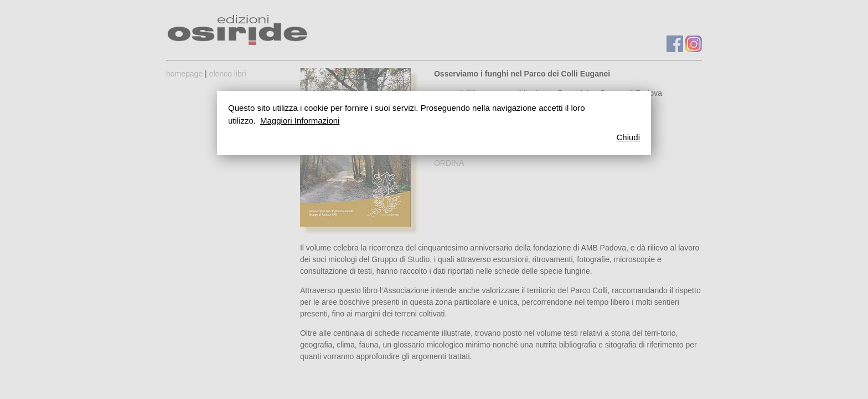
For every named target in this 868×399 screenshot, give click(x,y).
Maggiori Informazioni (300, 121)
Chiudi (628, 137)
